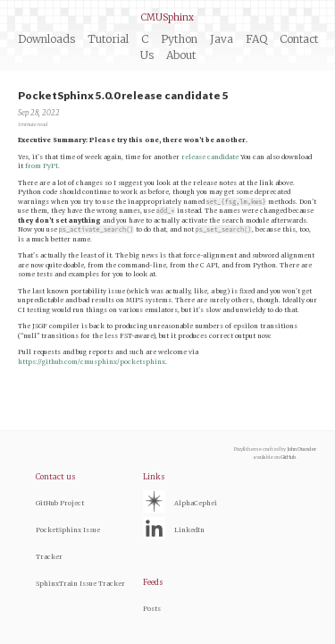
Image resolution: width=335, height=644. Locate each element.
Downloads (46, 39)
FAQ (256, 39)
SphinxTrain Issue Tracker (80, 584)
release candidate (210, 157)
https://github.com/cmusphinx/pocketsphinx (92, 362)
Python (179, 39)
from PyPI (42, 166)
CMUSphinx (167, 17)
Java (222, 39)
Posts (152, 609)
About (181, 55)
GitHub (288, 457)
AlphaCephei (196, 503)
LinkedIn (189, 530)
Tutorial (108, 39)
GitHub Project (60, 503)
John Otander (301, 449)
